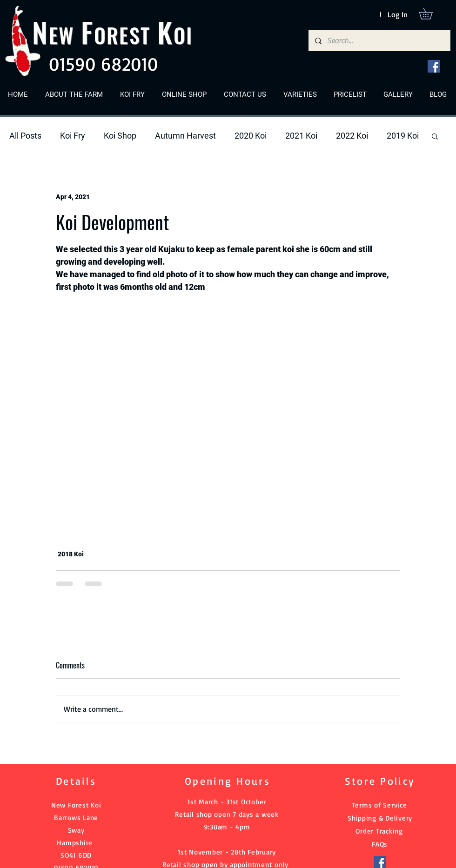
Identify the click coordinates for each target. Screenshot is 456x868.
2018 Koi (71, 554)
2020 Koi (251, 136)
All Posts (25, 136)
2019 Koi (403, 136)
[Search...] (379, 41)
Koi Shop (120, 136)
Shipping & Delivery (380, 818)
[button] (431, 13)
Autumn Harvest (185, 136)
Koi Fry (73, 136)
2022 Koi (352, 136)
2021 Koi (301, 136)
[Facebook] (434, 66)
